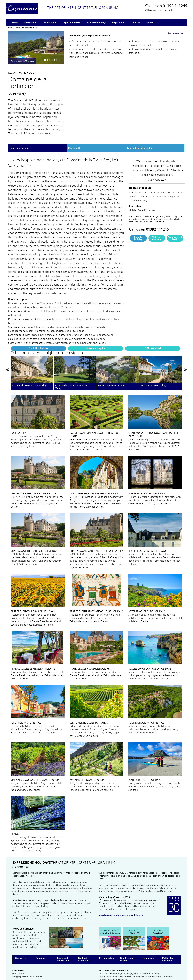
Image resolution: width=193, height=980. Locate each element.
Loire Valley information (140, 134)
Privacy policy (107, 940)
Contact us (21, 940)
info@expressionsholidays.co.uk (28, 959)
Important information (63, 941)
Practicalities (75, 134)
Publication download (168, 941)
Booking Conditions (84, 941)
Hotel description (19, 134)
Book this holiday (17, 111)
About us (41, 940)
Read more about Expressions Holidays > (121, 898)
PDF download (55, 110)
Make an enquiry (36, 111)
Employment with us (127, 941)
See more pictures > (176, 101)
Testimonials (148, 940)
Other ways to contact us (160, 10)
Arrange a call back (175, 224)
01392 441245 (175, 6)
